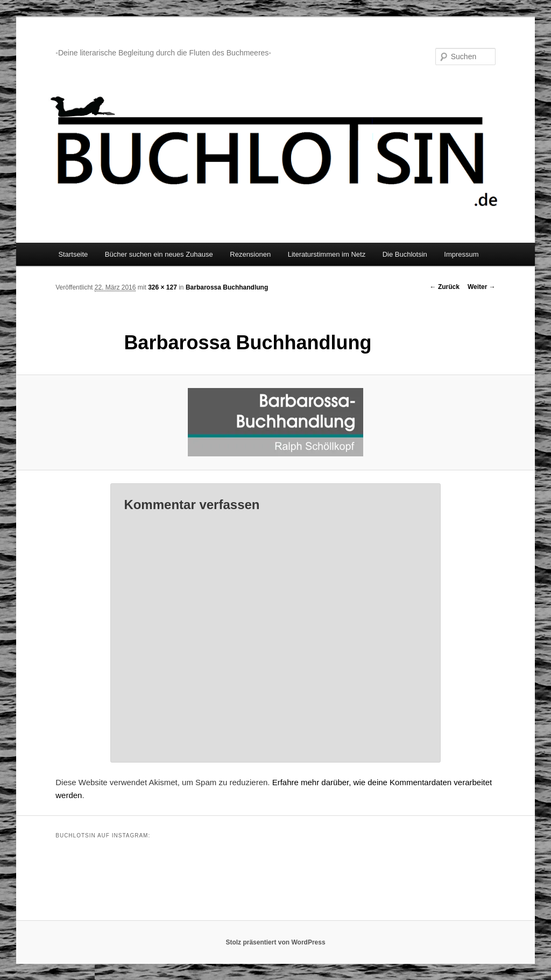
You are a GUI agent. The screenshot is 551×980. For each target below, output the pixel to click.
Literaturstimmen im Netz (327, 254)
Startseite (73, 254)
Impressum (461, 254)
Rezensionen (250, 254)
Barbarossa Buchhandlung (227, 287)
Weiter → (482, 287)
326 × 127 (163, 287)
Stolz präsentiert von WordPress (275, 942)
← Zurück (445, 287)
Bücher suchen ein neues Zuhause (159, 254)
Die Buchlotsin (405, 254)
